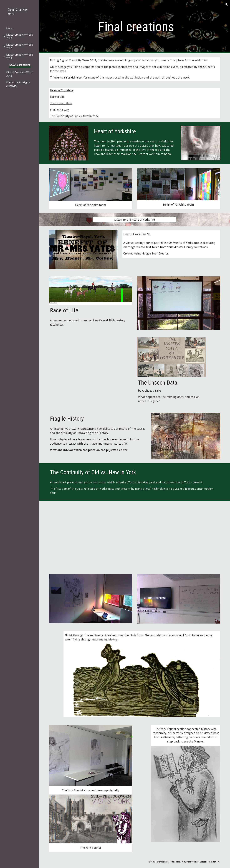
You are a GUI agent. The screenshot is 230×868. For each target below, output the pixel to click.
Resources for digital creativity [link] (18, 84)
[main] (135, 27)
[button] (226, 4)
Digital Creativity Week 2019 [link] (20, 56)
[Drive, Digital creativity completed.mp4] (91, 368)
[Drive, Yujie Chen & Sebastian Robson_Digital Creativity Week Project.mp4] (134, 536)
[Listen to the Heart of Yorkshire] (134, 220)
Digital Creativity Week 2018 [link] (20, 74)
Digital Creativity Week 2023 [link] (20, 36)
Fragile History (59, 110)
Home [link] (10, 28)
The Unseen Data (61, 103)
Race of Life (57, 97)
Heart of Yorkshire (62, 90)
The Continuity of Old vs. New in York (74, 116)
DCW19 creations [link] (20, 65)
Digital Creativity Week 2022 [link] (20, 46)
